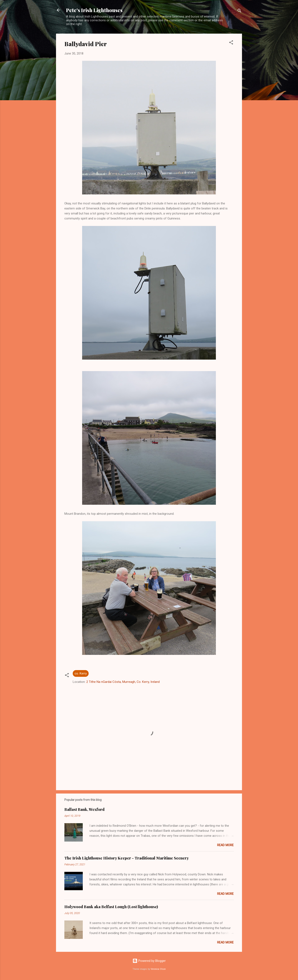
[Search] (239, 11)
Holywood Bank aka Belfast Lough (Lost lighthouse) (111, 907)
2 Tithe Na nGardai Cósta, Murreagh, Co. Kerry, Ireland (123, 682)
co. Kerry (81, 673)
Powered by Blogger (149, 961)
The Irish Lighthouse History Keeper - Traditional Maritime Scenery (127, 858)
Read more (225, 845)
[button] (231, 43)
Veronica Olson (158, 969)
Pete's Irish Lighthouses (94, 10)
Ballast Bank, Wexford (84, 809)
